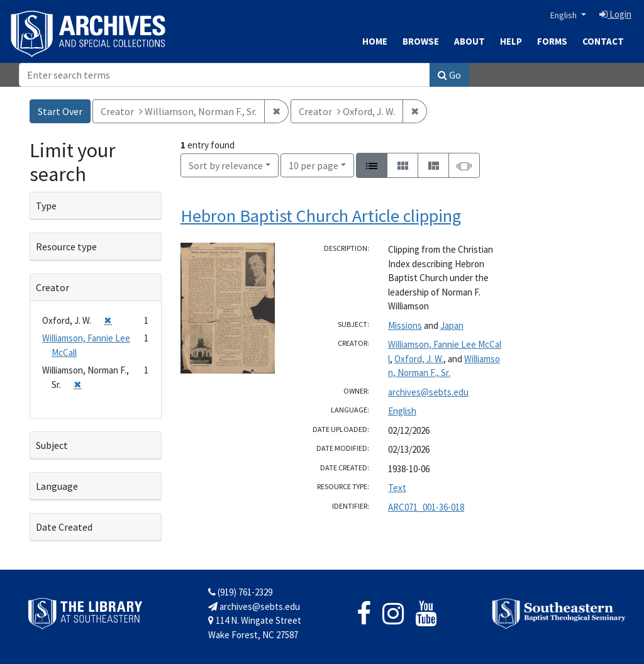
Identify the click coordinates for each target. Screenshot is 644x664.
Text (397, 488)
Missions (405, 325)
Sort (226, 165)
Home (375, 41)
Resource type (66, 246)
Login (615, 14)
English (564, 15)
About (469, 41)
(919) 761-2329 (240, 592)
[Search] (225, 75)
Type (46, 206)
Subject (52, 445)
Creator (53, 287)
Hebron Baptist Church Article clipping (321, 216)
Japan (452, 325)
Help (511, 41)
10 (314, 164)
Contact (603, 41)
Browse (421, 41)
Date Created (64, 527)
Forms (552, 41)
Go (449, 75)
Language (57, 486)
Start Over (60, 111)
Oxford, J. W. (419, 359)
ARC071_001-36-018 (426, 507)
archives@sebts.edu (428, 392)
